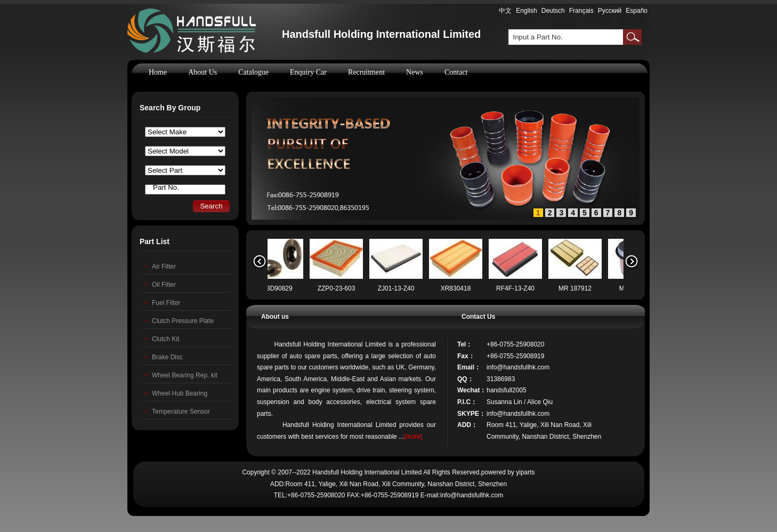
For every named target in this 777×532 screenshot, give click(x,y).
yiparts (525, 472)
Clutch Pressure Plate (183, 321)
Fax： (466, 356)
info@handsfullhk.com (518, 367)
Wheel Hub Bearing (180, 393)
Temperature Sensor (181, 412)
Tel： (465, 344)
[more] (413, 437)
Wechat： (472, 390)
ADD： (467, 425)
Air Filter (164, 267)
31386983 (501, 379)
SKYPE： (471, 414)
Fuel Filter (166, 303)
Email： (469, 367)
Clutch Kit (165, 339)
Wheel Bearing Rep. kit (185, 375)
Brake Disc (167, 357)
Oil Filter (164, 285)
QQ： (466, 379)
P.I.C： (467, 402)
